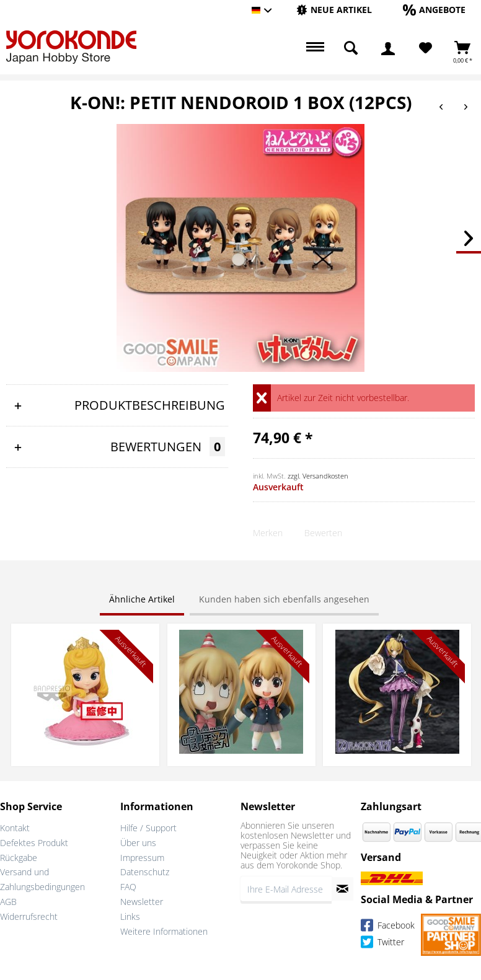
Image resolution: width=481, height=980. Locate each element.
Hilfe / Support (148, 828)
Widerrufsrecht (29, 916)
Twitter (382, 944)
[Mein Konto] (388, 48)
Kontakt (15, 828)
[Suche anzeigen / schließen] (351, 48)
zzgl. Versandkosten (318, 476)
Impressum (142, 858)
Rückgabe (19, 858)
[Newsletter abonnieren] (342, 889)
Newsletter (142, 902)
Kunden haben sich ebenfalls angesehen (284, 599)
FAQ (128, 887)
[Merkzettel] (426, 48)
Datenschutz (145, 872)
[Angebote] (434, 10)
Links (130, 916)
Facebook (388, 927)
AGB (8, 902)
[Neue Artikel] (334, 10)
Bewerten (323, 533)
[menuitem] (334, 10)
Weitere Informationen (164, 931)
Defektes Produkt (34, 843)
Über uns (138, 843)
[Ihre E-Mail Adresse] (286, 889)
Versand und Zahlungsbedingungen (42, 879)
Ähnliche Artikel (142, 599)
